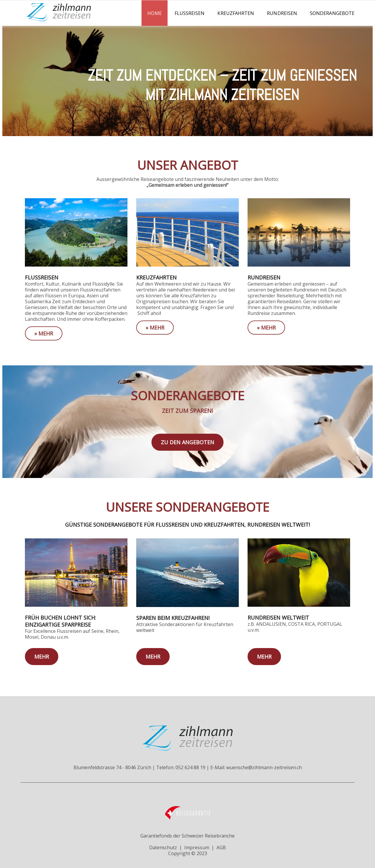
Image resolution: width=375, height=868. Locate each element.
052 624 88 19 (190, 767)
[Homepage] (47, 20)
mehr (42, 657)
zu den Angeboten (187, 442)
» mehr (44, 333)
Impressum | (199, 847)
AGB (221, 847)
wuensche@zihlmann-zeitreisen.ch (264, 767)
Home (154, 13)
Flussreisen (190, 13)
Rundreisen (282, 13)
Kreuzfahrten (236, 13)
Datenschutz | (166, 847)
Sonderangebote (332, 13)
